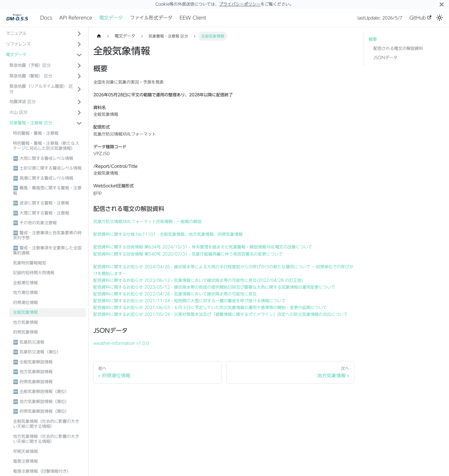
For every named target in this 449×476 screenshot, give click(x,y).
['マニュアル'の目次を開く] (79, 34)
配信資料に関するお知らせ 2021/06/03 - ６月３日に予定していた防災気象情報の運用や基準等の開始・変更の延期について (210, 308)
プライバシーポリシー (240, 4)
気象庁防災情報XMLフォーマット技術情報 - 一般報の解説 (147, 222)
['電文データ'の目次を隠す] (79, 55)
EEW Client (193, 18)
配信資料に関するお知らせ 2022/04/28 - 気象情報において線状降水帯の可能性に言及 (175, 294)
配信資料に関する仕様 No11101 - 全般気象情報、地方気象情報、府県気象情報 (168, 234)
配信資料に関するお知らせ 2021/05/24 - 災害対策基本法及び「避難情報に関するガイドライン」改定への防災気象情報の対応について (221, 314)
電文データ (111, 18)
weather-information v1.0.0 (121, 343)
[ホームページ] (99, 36)
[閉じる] (442, 4)
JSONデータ (385, 58)
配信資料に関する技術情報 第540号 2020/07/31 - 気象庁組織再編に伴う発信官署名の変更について (188, 254)
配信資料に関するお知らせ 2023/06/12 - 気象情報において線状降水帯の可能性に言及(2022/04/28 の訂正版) (198, 280)
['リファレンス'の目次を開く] (79, 44)
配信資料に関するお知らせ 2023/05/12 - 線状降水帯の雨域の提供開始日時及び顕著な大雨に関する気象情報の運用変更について (214, 287)
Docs (46, 18)
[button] (46, 66)
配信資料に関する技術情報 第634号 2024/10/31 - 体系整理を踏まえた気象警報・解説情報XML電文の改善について (203, 247)
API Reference (76, 18)
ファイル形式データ (151, 18)
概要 (373, 39)
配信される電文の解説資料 (398, 48)
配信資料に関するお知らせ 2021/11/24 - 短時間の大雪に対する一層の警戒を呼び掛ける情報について (189, 301)
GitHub (420, 18)
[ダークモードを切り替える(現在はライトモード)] (440, 18)
